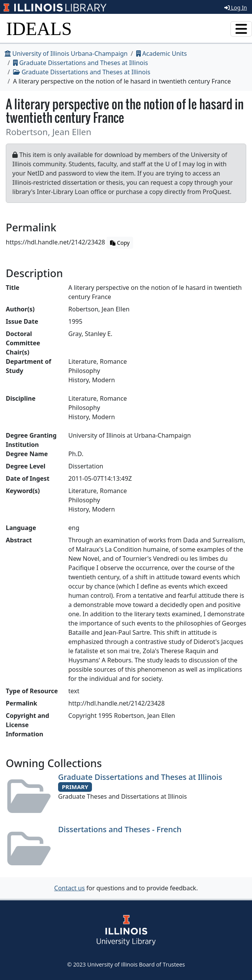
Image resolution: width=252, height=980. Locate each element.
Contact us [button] (70, 888)
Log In (236, 8)
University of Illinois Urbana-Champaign (66, 54)
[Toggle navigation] (241, 29)
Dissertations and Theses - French (120, 829)
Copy (120, 243)
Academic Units (162, 54)
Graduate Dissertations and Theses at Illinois (81, 63)
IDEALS (39, 29)
